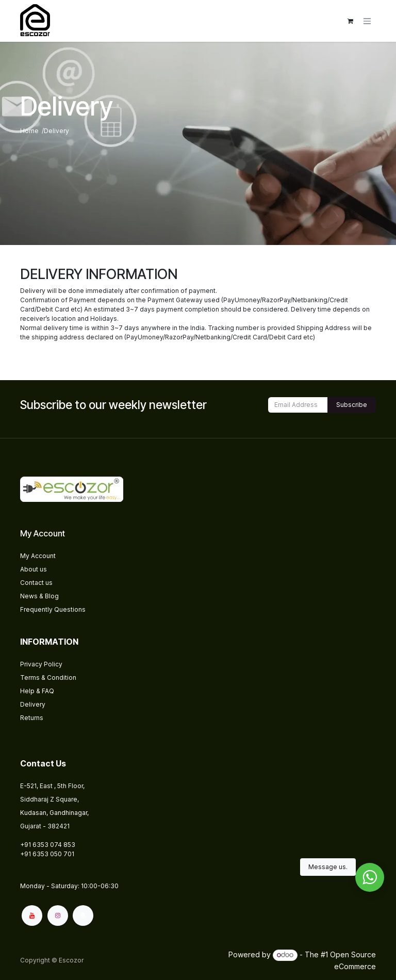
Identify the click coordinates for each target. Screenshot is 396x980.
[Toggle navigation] (367, 21)
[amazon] (83, 916)
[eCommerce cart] (350, 21)
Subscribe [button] (352, 405)
